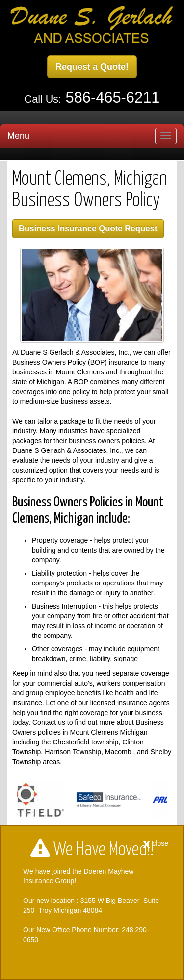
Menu (18, 136)
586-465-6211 (113, 97)
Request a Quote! (92, 67)
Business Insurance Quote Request (88, 228)
